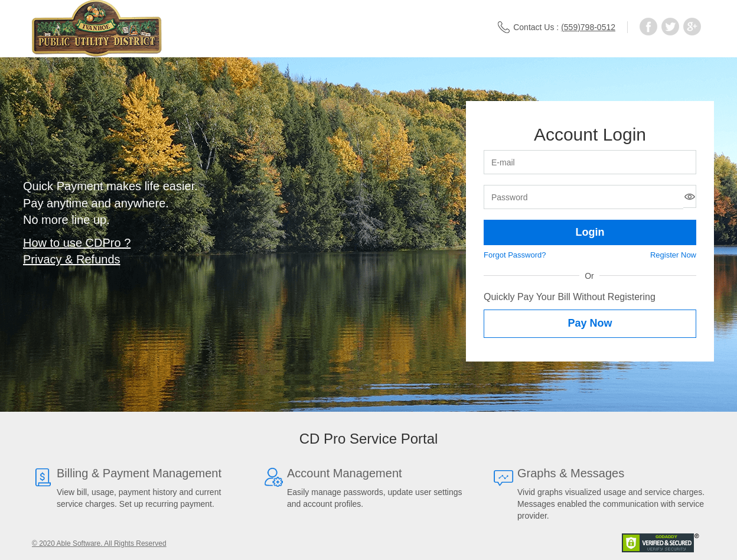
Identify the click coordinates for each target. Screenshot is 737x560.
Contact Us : (557, 27)
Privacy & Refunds (72, 259)
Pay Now (590, 323)
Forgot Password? (515, 255)
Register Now (673, 255)
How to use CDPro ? (77, 243)
